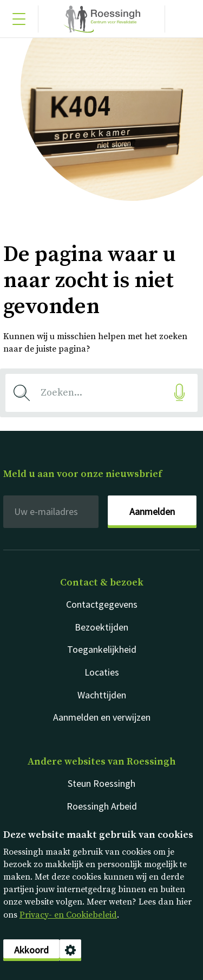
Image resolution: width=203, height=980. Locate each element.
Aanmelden (152, 511)
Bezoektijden (101, 627)
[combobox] (101, 393)
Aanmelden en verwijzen (102, 717)
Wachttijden (102, 695)
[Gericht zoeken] (184, 19)
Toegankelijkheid (102, 649)
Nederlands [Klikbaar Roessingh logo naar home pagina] (101, 19)
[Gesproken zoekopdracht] (179, 392)
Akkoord (31, 950)
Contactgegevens (102, 604)
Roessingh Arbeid (102, 806)
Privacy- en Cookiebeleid (68, 915)
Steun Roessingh (101, 783)
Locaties (102, 672)
